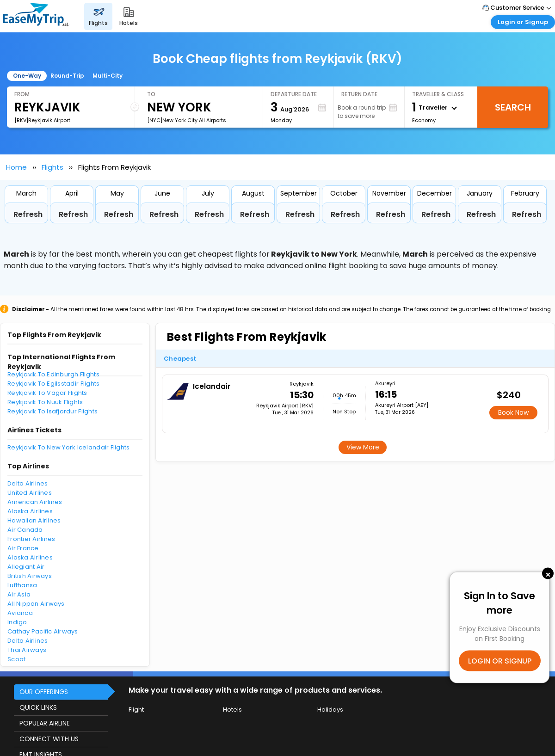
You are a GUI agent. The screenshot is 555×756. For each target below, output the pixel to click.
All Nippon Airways (36, 604)
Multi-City (108, 76)
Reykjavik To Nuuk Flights (45, 402)
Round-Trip (67, 76)
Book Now (513, 412)
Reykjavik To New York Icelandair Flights (68, 447)
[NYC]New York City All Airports (187, 120)
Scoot (16, 659)
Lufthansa (22, 585)
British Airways (30, 576)
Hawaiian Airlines (34, 520)
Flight (136, 710)
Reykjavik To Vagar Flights (47, 393)
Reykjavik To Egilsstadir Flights (53, 384)
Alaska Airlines (30, 511)
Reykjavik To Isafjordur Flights (52, 411)
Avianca (20, 613)
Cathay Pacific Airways (43, 631)
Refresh (28, 214)
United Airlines (30, 493)
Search (513, 107)
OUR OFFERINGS (44, 692)
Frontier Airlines (31, 539)
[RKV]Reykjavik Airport (42, 120)
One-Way (27, 76)
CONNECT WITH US (49, 739)
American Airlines (35, 502)
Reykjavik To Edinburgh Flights (53, 374)
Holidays (330, 710)
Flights (52, 167)
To (151, 94)
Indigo (17, 622)
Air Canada (25, 530)
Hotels (232, 710)
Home (16, 167)
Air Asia (19, 594)
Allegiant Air (26, 567)
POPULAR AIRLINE (45, 723)
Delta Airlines (28, 483)
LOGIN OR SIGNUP (500, 661)
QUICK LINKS (38, 707)
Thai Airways (27, 650)
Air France (23, 548)
